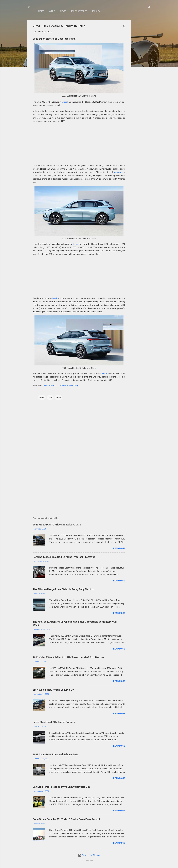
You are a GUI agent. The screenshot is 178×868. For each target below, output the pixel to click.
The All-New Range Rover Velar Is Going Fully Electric (63, 589)
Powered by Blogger (89, 855)
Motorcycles (79, 11)
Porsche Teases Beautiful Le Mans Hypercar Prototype (64, 557)
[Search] (149, 8)
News (63, 11)
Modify (96, 11)
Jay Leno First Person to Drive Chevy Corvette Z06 (61, 787)
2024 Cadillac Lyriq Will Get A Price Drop (60, 386)
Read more (119, 548)
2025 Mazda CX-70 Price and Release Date (57, 525)
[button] (124, 26)
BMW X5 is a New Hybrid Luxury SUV (53, 690)
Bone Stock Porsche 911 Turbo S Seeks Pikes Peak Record (66, 819)
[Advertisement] (142, 62)
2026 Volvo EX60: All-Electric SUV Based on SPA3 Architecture (69, 657)
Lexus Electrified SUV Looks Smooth (54, 722)
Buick (75, 244)
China (64, 102)
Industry (117, 172)
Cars (52, 11)
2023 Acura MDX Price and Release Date (55, 754)
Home (41, 11)
